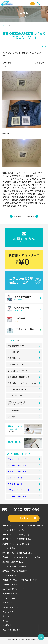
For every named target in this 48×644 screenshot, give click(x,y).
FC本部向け (7, 603)
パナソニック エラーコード (24, 490)
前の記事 (17, 216)
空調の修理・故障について (24, 377)
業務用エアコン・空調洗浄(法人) (16, 535)
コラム (5, 621)
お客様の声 (7, 625)
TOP (4, 25)
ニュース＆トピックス (11, 630)
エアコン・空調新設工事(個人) (15, 566)
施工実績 (6, 616)
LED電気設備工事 (24, 396)
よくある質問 (24, 410)
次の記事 (31, 216)
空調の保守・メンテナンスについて (24, 383)
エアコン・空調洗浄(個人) (13, 562)
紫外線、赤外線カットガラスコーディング (24, 403)
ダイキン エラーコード (24, 459)
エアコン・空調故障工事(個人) (15, 571)
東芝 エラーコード (24, 484)
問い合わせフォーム (10, 607)
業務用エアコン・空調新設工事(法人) (17, 539)
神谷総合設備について (24, 346)
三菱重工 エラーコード (24, 471)
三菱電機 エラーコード (24, 465)
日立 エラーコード (24, 478)
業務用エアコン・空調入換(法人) (16, 544)
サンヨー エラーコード (24, 496)
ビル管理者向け (9, 598)
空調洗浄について (24, 358)
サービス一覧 (24, 352)
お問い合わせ (27, 518)
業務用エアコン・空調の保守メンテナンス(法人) (22, 557)
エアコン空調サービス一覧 (13, 530)
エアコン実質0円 (9, 548)
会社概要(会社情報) (10, 584)
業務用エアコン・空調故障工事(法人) (17, 553)
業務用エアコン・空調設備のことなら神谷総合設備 (23, 526)
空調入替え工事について (24, 371)
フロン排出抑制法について (24, 389)
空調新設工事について (24, 364)
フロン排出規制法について (13, 589)
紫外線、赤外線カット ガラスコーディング (20, 580)
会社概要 (24, 416)
